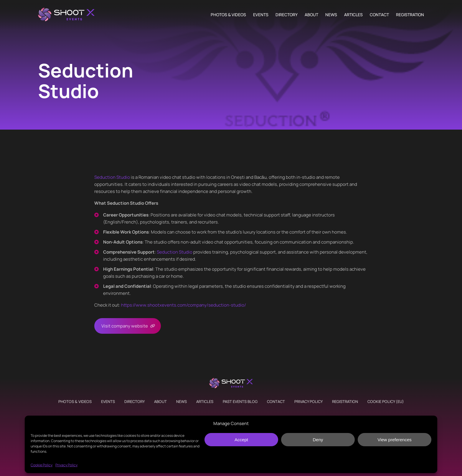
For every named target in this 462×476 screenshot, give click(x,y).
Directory (287, 15)
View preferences (395, 440)
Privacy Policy (66, 465)
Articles (353, 15)
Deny (318, 440)
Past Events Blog (240, 401)
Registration (410, 15)
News (331, 15)
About (311, 15)
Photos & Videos (228, 15)
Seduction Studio (112, 177)
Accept (241, 440)
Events (261, 15)
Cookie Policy (42, 465)
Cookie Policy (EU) (386, 401)
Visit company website (125, 326)
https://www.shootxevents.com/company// (184, 305)
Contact (379, 15)
